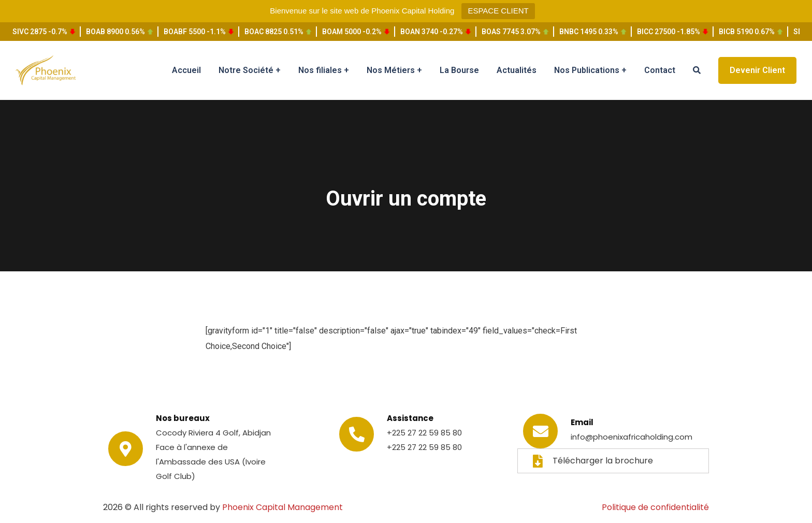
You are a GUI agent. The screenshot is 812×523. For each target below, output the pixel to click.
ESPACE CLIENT (498, 11)
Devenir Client (757, 70)
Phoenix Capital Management (282, 507)
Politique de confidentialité (655, 507)
